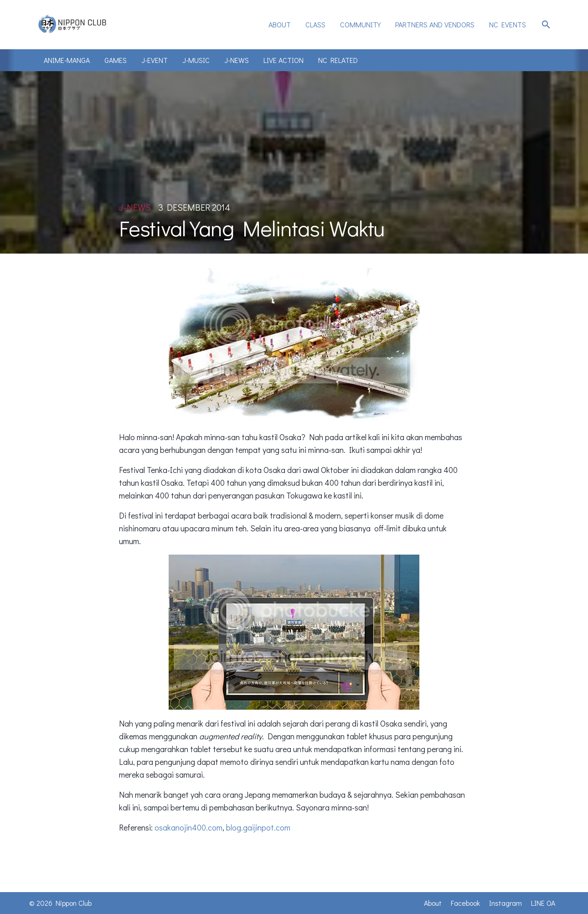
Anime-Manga (67, 60)
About (280, 24)
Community (360, 24)
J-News (237, 60)
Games (116, 60)
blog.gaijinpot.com (258, 827)
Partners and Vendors (435, 24)
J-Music (196, 60)
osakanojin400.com (188, 827)
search (546, 25)
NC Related (338, 60)
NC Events (508, 24)
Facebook (465, 903)
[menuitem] (280, 25)
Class (315, 24)
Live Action (284, 60)
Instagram (505, 903)
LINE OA (543, 903)
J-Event (155, 60)
